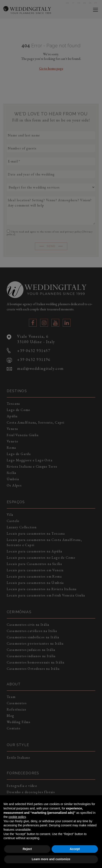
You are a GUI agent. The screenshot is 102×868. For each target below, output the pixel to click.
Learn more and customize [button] (51, 859)
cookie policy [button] (17, 817)
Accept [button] (75, 849)
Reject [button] (27, 849)
